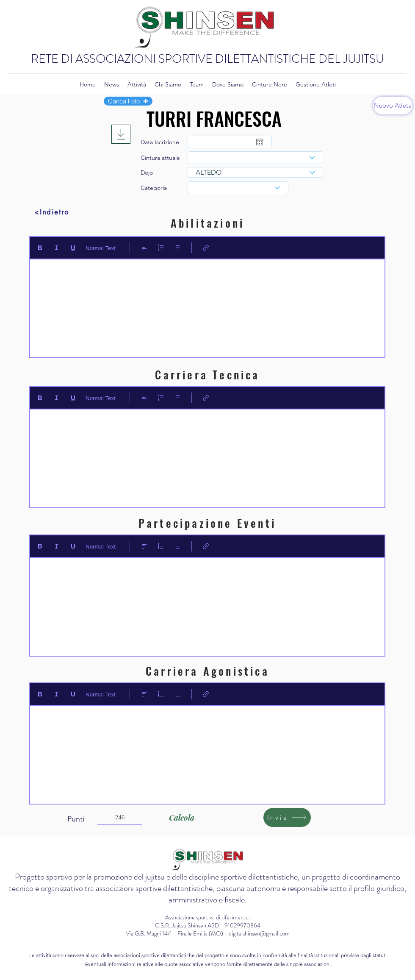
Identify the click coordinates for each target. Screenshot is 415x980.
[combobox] (255, 158)
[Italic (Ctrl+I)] (57, 248)
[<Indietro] (52, 212)
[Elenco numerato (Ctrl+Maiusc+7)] (161, 248)
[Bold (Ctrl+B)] (40, 248)
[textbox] (207, 306)
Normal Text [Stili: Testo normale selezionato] (101, 248)
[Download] (121, 134)
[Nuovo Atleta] (393, 106)
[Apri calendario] (260, 142)
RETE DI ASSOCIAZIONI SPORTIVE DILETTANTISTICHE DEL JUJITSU (207, 59)
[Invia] (287, 817)
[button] (128, 101)
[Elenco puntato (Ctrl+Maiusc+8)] (177, 248)
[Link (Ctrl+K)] (206, 248)
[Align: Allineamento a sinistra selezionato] (144, 248)
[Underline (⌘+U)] (73, 248)
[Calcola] (181, 817)
